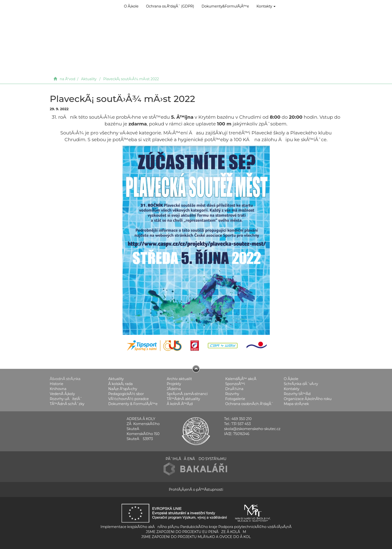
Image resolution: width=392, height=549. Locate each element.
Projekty (174, 384)
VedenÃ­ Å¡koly (62, 394)
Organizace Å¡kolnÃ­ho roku (308, 399)
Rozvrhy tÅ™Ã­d (297, 394)
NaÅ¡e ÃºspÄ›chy (123, 389)
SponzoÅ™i (235, 384)
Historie (56, 384)
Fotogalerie (235, 399)
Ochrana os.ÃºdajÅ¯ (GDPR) (170, 6)
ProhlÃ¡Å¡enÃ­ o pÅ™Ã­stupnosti (196, 489)
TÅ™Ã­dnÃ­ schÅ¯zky (67, 404)
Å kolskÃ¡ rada (120, 384)
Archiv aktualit (179, 379)
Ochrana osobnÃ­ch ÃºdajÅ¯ (249, 404)
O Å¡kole (131, 6)
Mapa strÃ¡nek (296, 404)
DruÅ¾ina (234, 389)
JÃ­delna (174, 389)
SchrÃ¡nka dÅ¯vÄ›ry (301, 384)
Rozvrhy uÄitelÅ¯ (66, 399)
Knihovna (58, 389)
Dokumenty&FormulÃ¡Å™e (225, 6)
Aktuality (89, 79)
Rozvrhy (232, 394)
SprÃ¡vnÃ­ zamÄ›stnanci (187, 394)
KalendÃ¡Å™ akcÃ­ (241, 379)
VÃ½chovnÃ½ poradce (128, 399)
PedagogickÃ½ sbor (126, 394)
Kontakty (266, 6)
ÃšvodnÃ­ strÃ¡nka (65, 379)
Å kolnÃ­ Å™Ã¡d (180, 404)
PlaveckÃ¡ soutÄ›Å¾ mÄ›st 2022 (131, 79)
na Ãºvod (67, 79)
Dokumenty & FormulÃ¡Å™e (133, 404)
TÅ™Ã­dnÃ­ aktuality (183, 399)
